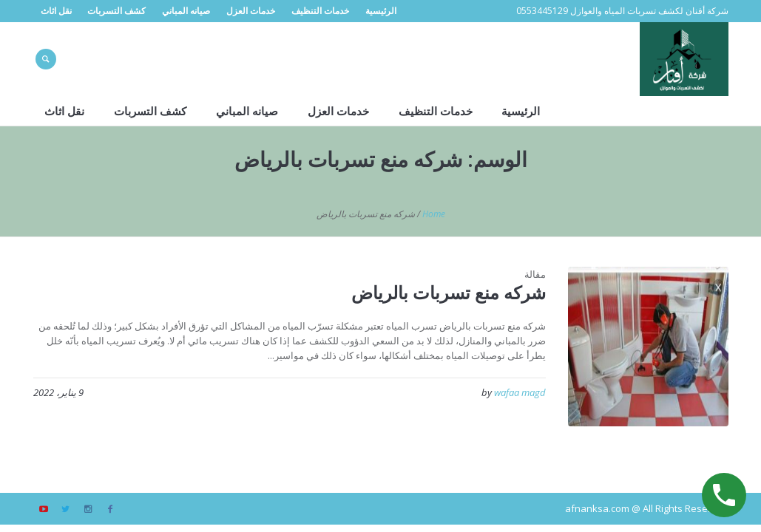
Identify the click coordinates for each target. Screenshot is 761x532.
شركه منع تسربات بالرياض (449, 292)
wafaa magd (520, 392)
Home (434, 214)
